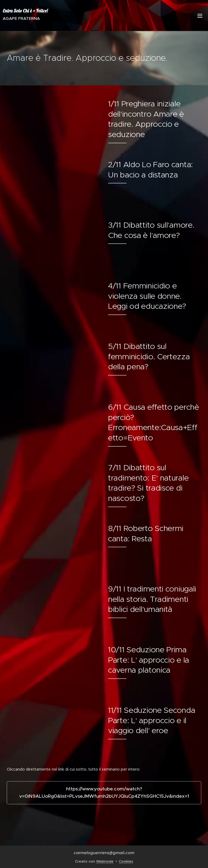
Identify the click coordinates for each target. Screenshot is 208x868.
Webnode (105, 861)
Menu (200, 16)
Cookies (126, 861)
